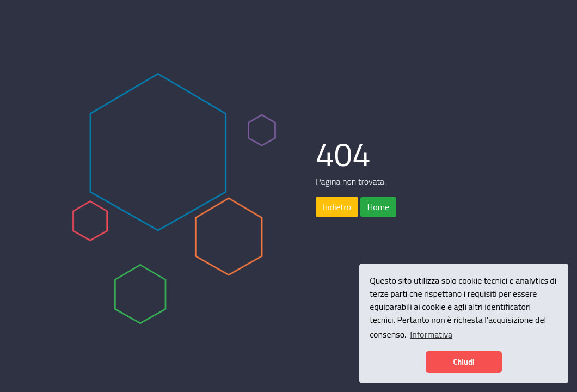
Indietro (337, 207)
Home (379, 207)
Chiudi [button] (464, 362)
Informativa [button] (431, 334)
